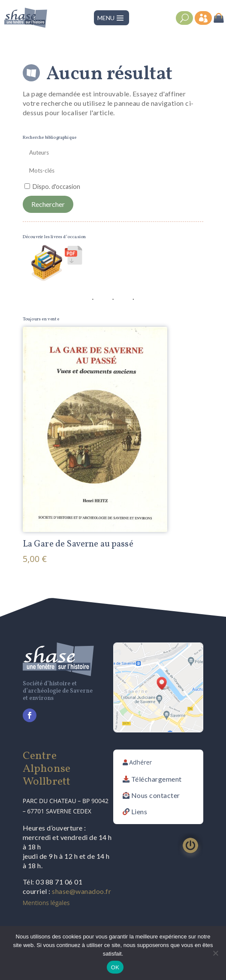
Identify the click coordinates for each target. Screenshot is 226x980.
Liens (139, 811)
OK (115, 967)
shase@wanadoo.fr (81, 891)
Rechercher (48, 204)
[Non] (215, 953)
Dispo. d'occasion (56, 187)
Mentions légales (46, 903)
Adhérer (140, 762)
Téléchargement (157, 779)
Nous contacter (156, 795)
